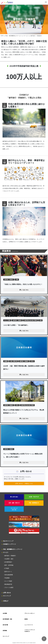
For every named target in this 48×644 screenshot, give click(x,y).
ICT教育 (7, 568)
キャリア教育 (8, 581)
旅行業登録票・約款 (7, 619)
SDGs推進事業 (9, 575)
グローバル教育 (9, 588)
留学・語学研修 (9, 565)
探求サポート (8, 572)
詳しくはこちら (24, 290)
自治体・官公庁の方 (34, 497)
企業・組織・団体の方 (14, 503)
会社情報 (5, 613)
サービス (26, 36)
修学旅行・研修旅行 (10, 556)
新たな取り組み (14, 497)
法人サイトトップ (8, 541)
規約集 (26, 619)
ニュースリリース (29, 625)
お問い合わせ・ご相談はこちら (24, 483)
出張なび (6, 601)
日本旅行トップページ (10, 544)
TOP (2, 36)
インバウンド (14, 509)
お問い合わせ (7, 593)
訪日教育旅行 (8, 562)
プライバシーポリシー (30, 613)
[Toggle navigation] (46, 2)
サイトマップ (7, 596)
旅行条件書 (5, 625)
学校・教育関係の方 (34, 503)
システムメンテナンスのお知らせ (30, 631)
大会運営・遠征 (9, 559)
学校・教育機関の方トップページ (13, 549)
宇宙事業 (7, 578)
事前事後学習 (8, 584)
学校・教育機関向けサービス (13, 36)
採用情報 (5, 631)
